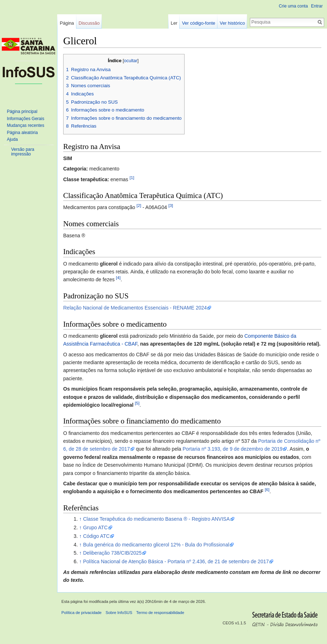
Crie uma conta (293, 6)
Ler (174, 23)
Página (67, 23)
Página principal (22, 112)
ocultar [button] (131, 61)
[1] (132, 177)
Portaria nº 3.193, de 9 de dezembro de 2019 (232, 449)
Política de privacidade (82, 613)
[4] (118, 278)
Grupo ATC (95, 527)
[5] (137, 403)
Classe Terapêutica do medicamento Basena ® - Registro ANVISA (157, 519)
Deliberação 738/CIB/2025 (112, 553)
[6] (267, 490)
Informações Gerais (26, 119)
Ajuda (12, 139)
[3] (171, 206)
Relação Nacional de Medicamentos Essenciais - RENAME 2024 (135, 308)
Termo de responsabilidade (160, 613)
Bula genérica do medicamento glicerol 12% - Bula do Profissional (156, 545)
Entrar (317, 6)
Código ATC (96, 536)
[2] (139, 206)
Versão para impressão (23, 152)
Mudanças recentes (26, 125)
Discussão (89, 23)
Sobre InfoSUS (119, 613)
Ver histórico (232, 23)
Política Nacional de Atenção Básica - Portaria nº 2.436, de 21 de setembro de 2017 (176, 561)
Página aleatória (22, 133)
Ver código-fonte (199, 23)
